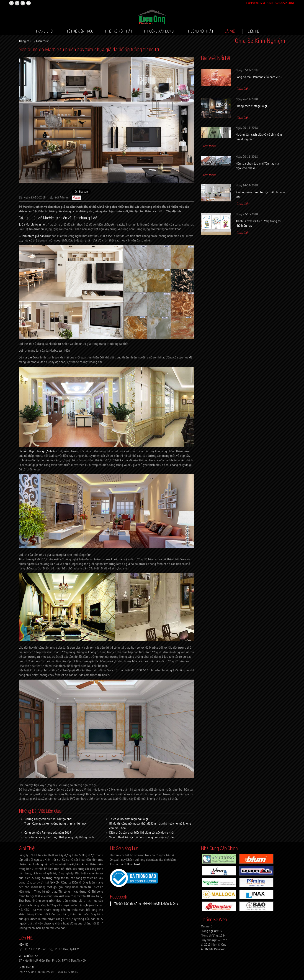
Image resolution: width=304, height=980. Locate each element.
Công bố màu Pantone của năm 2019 (48, 833)
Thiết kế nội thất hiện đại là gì (129, 819)
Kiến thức (43, 41)
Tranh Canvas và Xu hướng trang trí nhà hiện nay (55, 824)
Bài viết (231, 31)
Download (133, 864)
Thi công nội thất (199, 31)
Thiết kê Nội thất (118, 31)
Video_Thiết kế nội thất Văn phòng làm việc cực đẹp (142, 837)
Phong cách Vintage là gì (251, 106)
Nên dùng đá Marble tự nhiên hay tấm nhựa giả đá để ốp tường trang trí (89, 50)
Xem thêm (243, 89)
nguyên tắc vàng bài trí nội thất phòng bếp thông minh (59, 837)
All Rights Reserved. (214, 949)
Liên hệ (253, 31)
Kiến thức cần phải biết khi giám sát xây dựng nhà (142, 833)
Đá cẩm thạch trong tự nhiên (37, 451)
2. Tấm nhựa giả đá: (31, 236)
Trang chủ (44, 31)
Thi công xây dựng (159, 31)
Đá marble (25, 357)
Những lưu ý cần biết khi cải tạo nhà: (48, 819)
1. (33, 225)
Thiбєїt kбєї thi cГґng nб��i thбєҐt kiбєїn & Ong (146, 904)
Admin (64, 197)
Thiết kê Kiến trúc (79, 31)
